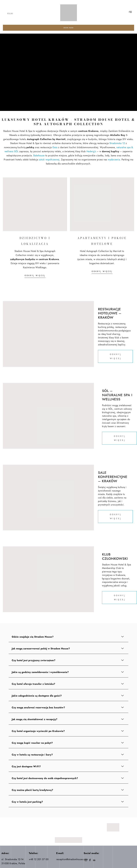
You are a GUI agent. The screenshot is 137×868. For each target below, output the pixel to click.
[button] (130, 12)
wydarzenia (114, 160)
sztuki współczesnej (49, 160)
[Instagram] (86, 860)
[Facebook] (90, 860)
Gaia (55, 148)
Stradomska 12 (117, 143)
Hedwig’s (91, 152)
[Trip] (94, 860)
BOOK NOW (68, 28)
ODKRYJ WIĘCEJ (35, 276)
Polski (10, 14)
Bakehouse (39, 156)
